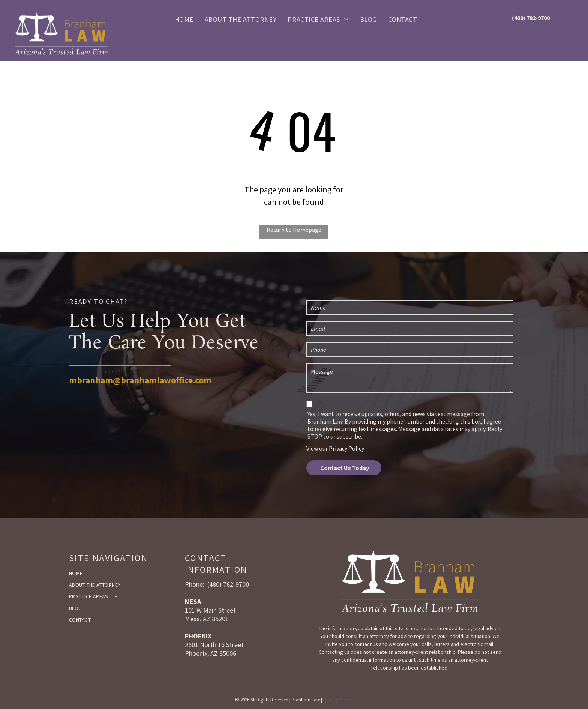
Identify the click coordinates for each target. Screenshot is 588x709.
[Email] (410, 329)
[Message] (410, 378)
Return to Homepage (294, 230)
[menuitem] (184, 19)
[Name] (410, 308)
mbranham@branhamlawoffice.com (140, 380)
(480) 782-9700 (228, 584)
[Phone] (410, 350)
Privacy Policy (346, 448)
